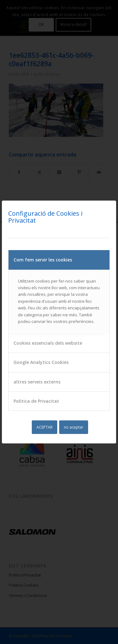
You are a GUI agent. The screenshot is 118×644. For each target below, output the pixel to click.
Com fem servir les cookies (43, 260)
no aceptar (74, 427)
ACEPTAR (45, 427)
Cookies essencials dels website (48, 343)
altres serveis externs (37, 382)
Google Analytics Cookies (41, 362)
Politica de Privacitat (36, 401)
